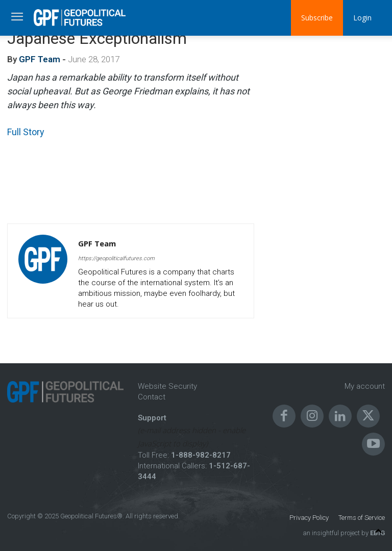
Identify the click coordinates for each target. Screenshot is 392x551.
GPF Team (40, 59)
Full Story (26, 132)
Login (362, 18)
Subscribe (317, 18)
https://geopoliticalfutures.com (116, 258)
